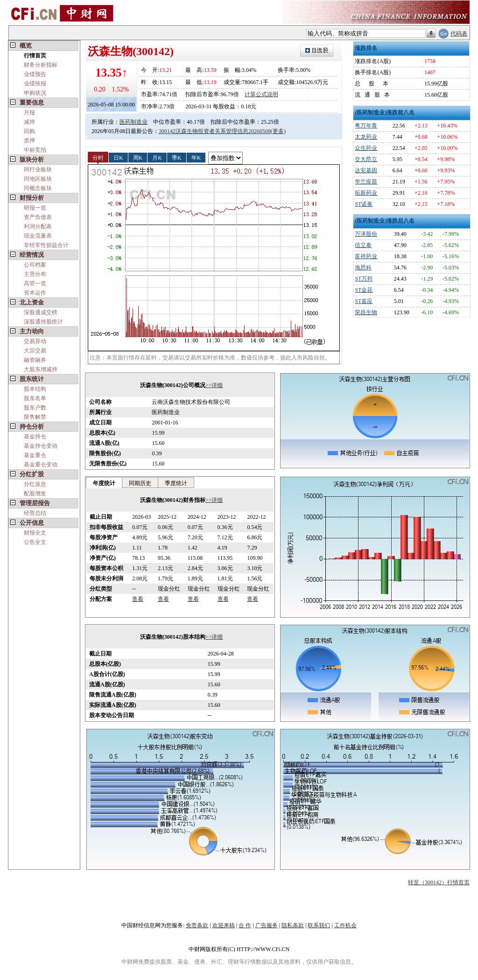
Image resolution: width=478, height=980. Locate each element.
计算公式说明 (261, 94)
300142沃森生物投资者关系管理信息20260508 (215, 131)
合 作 (245, 925)
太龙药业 (366, 137)
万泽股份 (366, 234)
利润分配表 (38, 226)
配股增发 (35, 494)
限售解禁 (35, 417)
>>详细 (214, 385)
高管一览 (35, 283)
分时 (98, 157)
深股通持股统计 (43, 322)
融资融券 (35, 360)
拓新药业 (366, 193)
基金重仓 (35, 455)
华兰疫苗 (366, 182)
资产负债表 (38, 217)
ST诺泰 (364, 204)
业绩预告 (35, 74)
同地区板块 (38, 179)
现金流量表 (38, 236)
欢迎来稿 (224, 925)
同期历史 (140, 483)
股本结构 (35, 389)
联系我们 (319, 925)
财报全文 (35, 533)
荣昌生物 (366, 312)
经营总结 (35, 513)
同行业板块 (38, 169)
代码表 (459, 34)
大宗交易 (35, 351)
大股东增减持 (41, 369)
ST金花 (364, 290)
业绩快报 (35, 84)
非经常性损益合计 (46, 245)
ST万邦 (364, 279)
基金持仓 (35, 437)
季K (177, 157)
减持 (29, 122)
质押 (29, 141)
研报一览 (35, 208)
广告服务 (267, 925)
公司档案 (35, 265)
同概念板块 (38, 188)
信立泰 (363, 245)
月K (157, 157)
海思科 (363, 268)
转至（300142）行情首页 (439, 882)
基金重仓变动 (41, 465)
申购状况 (35, 93)
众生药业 (366, 148)
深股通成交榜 (41, 312)
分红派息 (35, 484)
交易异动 (35, 341)
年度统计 (104, 483)
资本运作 (35, 293)
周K (138, 157)
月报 (29, 113)
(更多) (278, 131)
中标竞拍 (35, 150)
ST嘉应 (364, 301)
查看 (138, 599)
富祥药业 (366, 256)
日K (118, 157)
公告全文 (35, 542)
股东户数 (35, 408)
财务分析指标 (41, 65)
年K (196, 157)
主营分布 (35, 274)
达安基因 (366, 170)
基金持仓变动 (41, 446)
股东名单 (35, 398)
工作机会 (345, 925)
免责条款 (197, 925)
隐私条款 (293, 925)
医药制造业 (134, 122)
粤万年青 (366, 126)
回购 (29, 131)
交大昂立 (366, 159)
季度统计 (176, 483)
